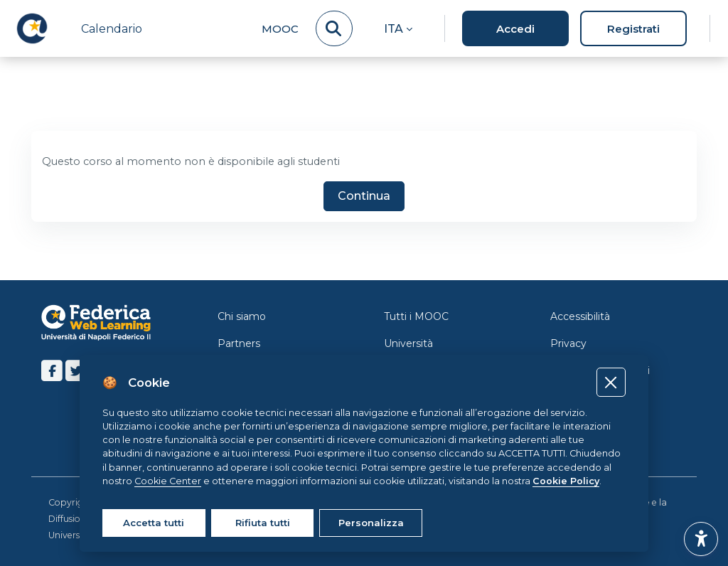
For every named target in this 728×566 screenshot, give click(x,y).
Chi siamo (242, 316)
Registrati (633, 29)
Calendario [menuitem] (112, 29)
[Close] (611, 382)
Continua (364, 197)
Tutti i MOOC (416, 316)
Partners (239, 343)
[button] (398, 28)
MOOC (280, 29)
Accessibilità (580, 316)
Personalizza (371, 523)
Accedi (515, 29)
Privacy (568, 343)
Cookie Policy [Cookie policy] (566, 481)
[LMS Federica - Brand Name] (32, 28)
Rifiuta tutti (263, 523)
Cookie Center (168, 481)
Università (408, 343)
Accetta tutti (154, 523)
